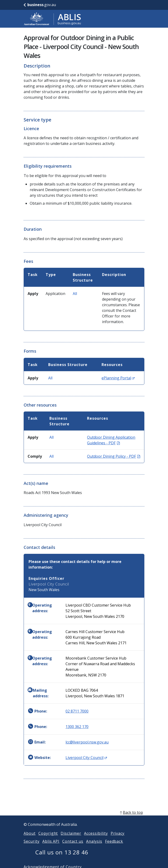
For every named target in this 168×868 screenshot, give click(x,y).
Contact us (73, 847)
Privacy (118, 839)
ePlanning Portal (118, 378)
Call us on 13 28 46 (62, 858)
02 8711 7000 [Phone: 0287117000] (77, 711)
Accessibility (96, 839)
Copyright (48, 839)
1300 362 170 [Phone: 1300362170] (77, 727)
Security (32, 847)
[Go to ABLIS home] (52, 19)
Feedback (114, 847)
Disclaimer (71, 839)
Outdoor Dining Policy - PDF (114, 456)
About (30, 839)
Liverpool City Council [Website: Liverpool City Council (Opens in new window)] (86, 758)
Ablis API (51, 847)
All (75, 294)
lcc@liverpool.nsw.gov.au (87, 742)
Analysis (94, 847)
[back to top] (84, 818)
